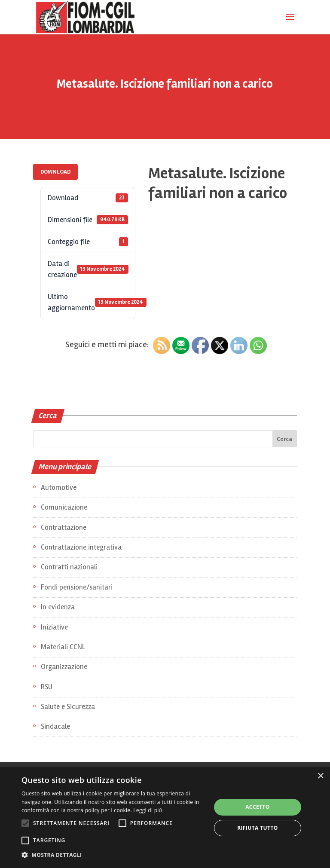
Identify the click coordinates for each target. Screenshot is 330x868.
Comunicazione (64, 507)
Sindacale (55, 726)
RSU (47, 687)
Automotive (59, 487)
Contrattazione (64, 527)
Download (55, 172)
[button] (113, 855)
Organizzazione (64, 667)
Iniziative (54, 627)
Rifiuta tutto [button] (258, 828)
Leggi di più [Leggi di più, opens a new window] (148, 810)
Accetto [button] (258, 807)
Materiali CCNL (63, 647)
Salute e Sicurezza (68, 707)
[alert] (165, 818)
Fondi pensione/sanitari (77, 587)
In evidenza (58, 607)
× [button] (320, 776)
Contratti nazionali (69, 567)
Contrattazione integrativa (81, 547)
